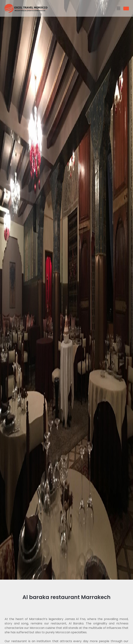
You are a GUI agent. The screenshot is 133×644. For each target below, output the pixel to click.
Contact (128, 8)
